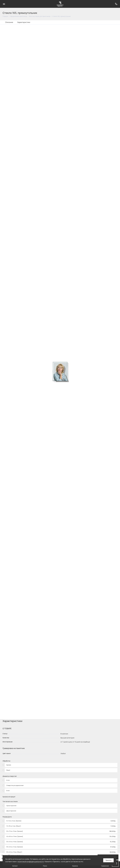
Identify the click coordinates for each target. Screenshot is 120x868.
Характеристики (24, 22)
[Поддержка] (116, 4)
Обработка (6, 761)
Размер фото (7, 817)
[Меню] (4, 4)
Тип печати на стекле (10, 802)
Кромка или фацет (9, 797)
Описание (9, 22)
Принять (108, 860)
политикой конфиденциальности (31, 862)
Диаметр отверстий (10, 776)
